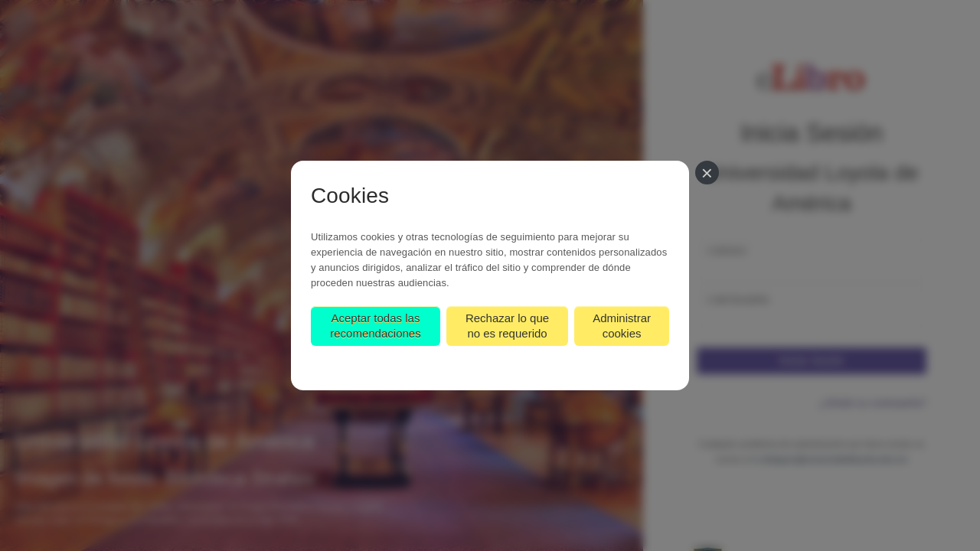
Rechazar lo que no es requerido (507, 326)
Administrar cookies (622, 326)
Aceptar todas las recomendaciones (375, 326)
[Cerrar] (707, 173)
